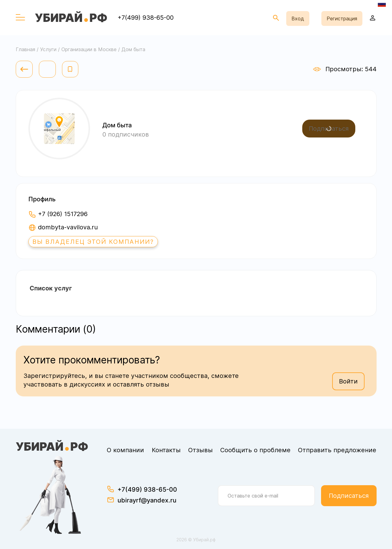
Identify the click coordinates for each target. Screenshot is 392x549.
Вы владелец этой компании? (93, 242)
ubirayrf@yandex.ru (147, 500)
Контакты (166, 450)
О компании (125, 450)
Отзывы (200, 450)
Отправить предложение (337, 450)
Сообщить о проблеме (255, 450)
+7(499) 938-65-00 (146, 18)
